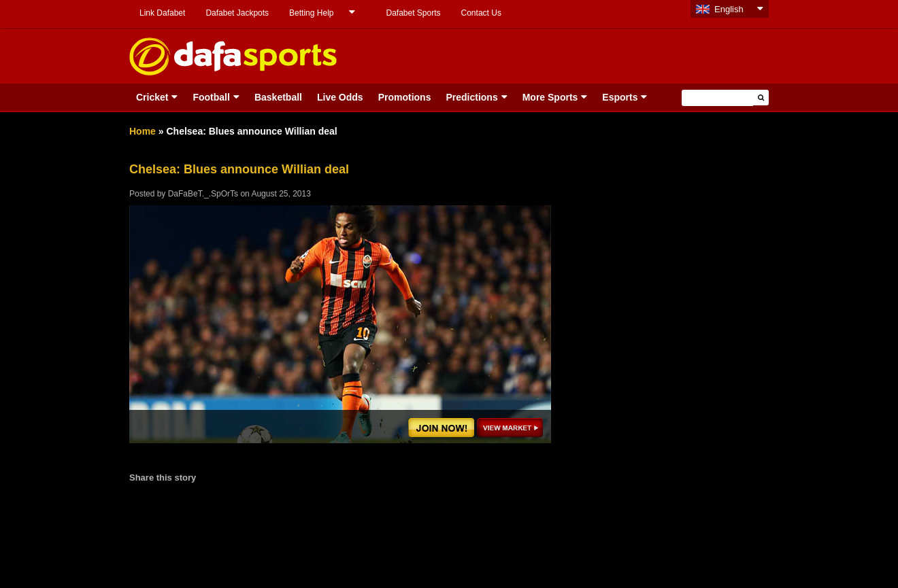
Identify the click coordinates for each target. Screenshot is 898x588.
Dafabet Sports (413, 13)
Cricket (152, 97)
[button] (761, 98)
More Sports (550, 97)
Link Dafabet (162, 13)
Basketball (278, 97)
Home (143, 131)
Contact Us (481, 13)
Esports (620, 97)
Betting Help (311, 13)
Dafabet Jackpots (237, 13)
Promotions (405, 97)
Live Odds (340, 97)
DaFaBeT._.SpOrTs (203, 194)
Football (211, 97)
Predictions (471, 97)
